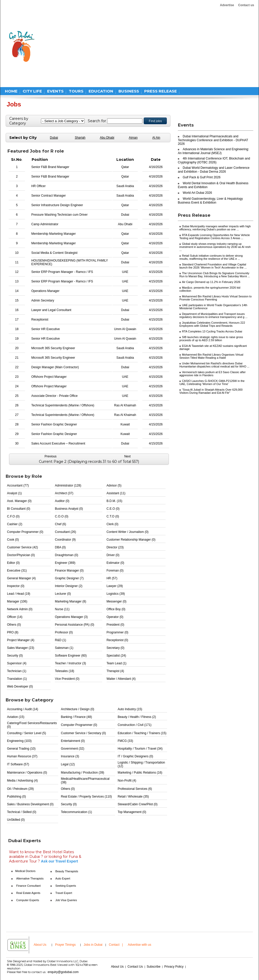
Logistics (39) (116, 594)
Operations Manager (45, 291)
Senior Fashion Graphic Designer (54, 424)
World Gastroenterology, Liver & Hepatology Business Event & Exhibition (210, 201)
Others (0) (14, 625)
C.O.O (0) (62, 516)
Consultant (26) (65, 532)
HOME (11, 91)
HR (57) (112, 578)
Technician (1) (17, 671)
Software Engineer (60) (71, 656)
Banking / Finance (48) (76, 717)
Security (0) (15, 656)
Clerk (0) (113, 524)
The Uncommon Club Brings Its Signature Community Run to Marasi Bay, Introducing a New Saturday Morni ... (215, 275)
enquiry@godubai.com (63, 972)
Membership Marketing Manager (54, 234)
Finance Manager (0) (69, 571)
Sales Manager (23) (20, 648)
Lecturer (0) (63, 594)
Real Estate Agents (28, 893)
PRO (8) (13, 632)
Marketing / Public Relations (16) (140, 773)
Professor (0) (64, 632)
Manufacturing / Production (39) (82, 773)
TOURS (76, 91)
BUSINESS (129, 91)
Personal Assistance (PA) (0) (75, 625)
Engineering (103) (19, 741)
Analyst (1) (14, 493)
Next (128, 456)
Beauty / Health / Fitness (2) (137, 717)
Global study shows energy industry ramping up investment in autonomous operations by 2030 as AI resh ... (215, 247)
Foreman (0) (115, 571)
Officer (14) (15, 617)
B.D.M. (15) (114, 501)
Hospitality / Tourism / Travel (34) (140, 749)
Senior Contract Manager (49, 196)
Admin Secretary (43, 300)
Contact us (246, 5)
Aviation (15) (16, 717)
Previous (51, 456)
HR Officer (39, 186)
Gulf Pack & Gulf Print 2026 (202, 177)
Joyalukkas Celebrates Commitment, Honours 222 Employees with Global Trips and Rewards (212, 324)
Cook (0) (13, 540)
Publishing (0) (16, 797)
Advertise (227, 5)
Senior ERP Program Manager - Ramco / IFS (62, 272)
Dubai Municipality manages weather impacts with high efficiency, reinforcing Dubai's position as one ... (215, 228)
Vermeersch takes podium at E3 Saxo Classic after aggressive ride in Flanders (213, 374)
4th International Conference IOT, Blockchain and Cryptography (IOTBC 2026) (214, 160)
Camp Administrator (45, 224)
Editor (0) (13, 563)
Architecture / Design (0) (77, 709)
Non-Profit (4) (127, 781)
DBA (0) (60, 547)
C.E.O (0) (113, 509)
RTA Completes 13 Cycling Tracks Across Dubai (212, 331)
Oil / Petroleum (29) (20, 789)
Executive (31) (17, 571)
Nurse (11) (62, 609)
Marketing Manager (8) (70, 601)
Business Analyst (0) (69, 509)
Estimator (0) (115, 563)
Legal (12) (68, 764)
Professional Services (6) (135, 789)
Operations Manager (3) (71, 617)
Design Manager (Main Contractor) (55, 367)
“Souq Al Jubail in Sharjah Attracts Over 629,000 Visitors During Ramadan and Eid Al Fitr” (211, 391)
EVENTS (55, 91)
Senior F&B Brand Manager (50, 167)
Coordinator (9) (65, 540)
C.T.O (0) (113, 516)
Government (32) (72, 749)
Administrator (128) (68, 485)
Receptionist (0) (117, 640)
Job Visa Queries (66, 900)
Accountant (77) (18, 485)
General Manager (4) (21, 578)
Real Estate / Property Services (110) (86, 797)
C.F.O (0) (13, 516)
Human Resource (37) (22, 756)
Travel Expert (64, 893)
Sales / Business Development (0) (30, 804)
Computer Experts (28, 900)
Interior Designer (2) (69, 586)
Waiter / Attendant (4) (121, 679)
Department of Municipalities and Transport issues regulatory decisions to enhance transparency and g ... (214, 315)
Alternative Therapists (30, 878)
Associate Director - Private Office (55, 396)
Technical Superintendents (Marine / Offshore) (63, 405)
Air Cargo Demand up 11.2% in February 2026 (211, 282)
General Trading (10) (21, 749)
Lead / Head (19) (19, 594)
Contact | (116, 945)
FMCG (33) (125, 741)
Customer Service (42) (22, 547)
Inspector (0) (16, 586)
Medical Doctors (25, 871)
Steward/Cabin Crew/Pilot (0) (138, 804)
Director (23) (115, 547)
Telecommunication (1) (76, 812)
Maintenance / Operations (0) (27, 773)
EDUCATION (101, 91)
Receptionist (40, 320)
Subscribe (154, 967)
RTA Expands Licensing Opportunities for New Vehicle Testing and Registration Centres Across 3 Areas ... (215, 237)
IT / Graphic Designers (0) (135, 756)
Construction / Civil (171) (135, 725)
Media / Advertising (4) (22, 781)
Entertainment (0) (73, 741)
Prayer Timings (65, 945)
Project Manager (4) (21, 640)
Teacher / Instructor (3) (70, 663)
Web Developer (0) (20, 686)
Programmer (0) (118, 632)
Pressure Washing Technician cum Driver (60, 215)
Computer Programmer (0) (25, 532)
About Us (40, 945)
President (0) (115, 625)
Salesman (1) (64, 648)
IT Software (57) (18, 764)
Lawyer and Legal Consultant (51, 310)
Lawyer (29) (115, 586)
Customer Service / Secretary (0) (83, 733)
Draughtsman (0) (66, 555)
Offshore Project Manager (49, 377)
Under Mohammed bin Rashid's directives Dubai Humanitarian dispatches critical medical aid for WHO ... (214, 365)
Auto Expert (63, 878)
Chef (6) (60, 524)
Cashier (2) (15, 524)
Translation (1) (17, 679)
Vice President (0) (67, 679)
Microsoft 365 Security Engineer (53, 348)
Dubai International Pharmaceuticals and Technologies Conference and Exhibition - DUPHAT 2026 (213, 140)
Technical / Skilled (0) (21, 812)
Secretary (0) (115, 648)
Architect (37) (64, 493)
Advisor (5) (114, 485)
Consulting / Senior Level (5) (26, 733)
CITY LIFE (32, 91)
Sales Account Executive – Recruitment (58, 443)
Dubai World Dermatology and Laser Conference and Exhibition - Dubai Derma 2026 (214, 170)
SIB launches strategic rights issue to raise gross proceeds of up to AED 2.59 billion (211, 339)
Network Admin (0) (20, 609)
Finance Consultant (28, 886)
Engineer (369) (65, 563)
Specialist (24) (116, 656)
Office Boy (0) (116, 609)
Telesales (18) (64, 671)
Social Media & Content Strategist (54, 253)
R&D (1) (60, 640)
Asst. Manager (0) (19, 501)
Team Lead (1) (116, 663)
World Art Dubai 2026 (197, 193)
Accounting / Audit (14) (23, 709)
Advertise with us (140, 945)
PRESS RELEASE (161, 91)
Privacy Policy (174, 967)
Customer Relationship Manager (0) (131, 540)
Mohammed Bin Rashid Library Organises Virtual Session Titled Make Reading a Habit (211, 356)
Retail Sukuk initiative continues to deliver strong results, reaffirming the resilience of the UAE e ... (211, 257)
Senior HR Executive (46, 329)
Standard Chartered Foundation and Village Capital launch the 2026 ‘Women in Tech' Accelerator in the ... (213, 266)
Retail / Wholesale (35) (133, 797)
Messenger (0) (116, 601)
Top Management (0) (132, 812)
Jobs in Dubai (93, 945)
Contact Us (135, 967)
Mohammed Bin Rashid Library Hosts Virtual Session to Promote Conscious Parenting (216, 298)
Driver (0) (113, 555)
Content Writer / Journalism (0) (128, 532)
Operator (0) (115, 617)
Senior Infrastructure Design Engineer (57, 205)
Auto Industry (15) (130, 709)
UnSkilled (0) (16, 820)
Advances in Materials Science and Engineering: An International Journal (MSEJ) (213, 151)
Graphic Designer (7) (69, 578)
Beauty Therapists (67, 871)
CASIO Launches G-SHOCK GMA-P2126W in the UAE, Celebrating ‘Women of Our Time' (212, 382)
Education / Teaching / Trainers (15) (142, 733)
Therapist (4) (115, 671)
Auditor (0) (62, 501)
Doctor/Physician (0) (21, 555)
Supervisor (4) (17, 663)
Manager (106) (17, 601)
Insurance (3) (70, 756)
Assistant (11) (116, 493)
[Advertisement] (105, 46)
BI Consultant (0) (19, 509)
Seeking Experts (66, 886)
